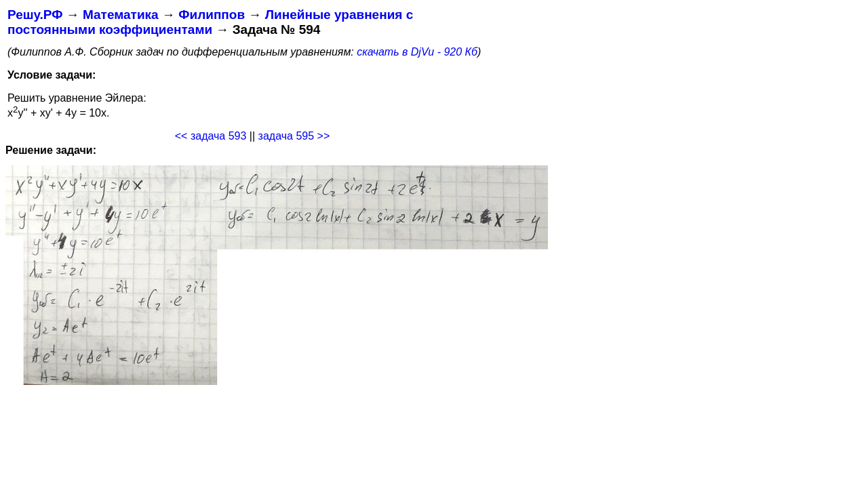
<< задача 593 (211, 136)
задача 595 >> (294, 136)
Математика (121, 15)
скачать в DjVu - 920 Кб (417, 52)
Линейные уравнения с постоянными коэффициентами (210, 22)
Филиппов (212, 15)
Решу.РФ (35, 15)
